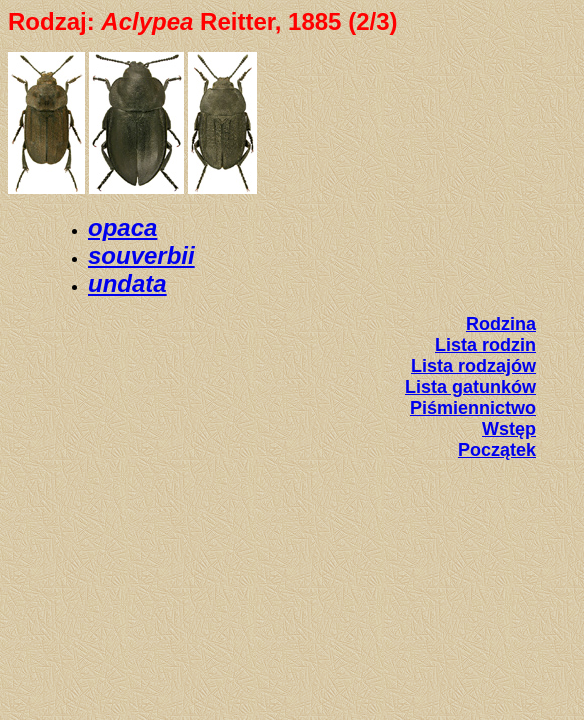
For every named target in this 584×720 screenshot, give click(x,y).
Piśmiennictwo (473, 408)
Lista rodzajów (473, 366)
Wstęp (509, 429)
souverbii (141, 255)
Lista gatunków (470, 387)
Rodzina (501, 324)
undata (127, 283)
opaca (122, 227)
